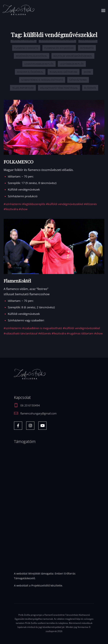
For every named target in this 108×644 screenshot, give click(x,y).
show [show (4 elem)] (87, 72)
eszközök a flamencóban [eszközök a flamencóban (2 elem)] (57, 40)
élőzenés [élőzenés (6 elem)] (90, 88)
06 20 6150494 (30, 405)
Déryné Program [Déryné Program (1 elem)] (24, 40)
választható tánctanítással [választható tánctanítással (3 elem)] (59, 88)
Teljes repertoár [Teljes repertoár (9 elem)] (23, 88)
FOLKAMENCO (19, 162)
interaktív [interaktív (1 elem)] (87, 48)
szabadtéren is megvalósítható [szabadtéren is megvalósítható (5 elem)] (42, 80)
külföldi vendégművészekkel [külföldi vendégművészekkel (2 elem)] (73, 56)
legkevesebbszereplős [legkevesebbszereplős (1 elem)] (39, 64)
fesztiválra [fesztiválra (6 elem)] (88, 40)
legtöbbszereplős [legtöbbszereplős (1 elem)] (72, 64)
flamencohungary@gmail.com (38, 413)
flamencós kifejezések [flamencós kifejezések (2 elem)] (59, 48)
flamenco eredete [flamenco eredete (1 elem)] (26, 48)
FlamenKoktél (17, 281)
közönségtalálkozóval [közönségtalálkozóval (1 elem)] (32, 56)
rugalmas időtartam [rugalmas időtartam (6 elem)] (64, 72)
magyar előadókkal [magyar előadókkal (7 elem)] (30, 72)
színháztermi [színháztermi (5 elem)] (78, 80)
